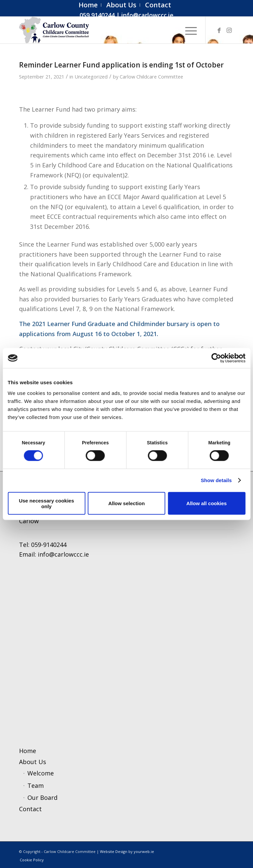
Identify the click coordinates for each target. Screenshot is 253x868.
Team (36, 785)
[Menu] (188, 30)
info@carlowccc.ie (147, 15)
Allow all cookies (207, 503)
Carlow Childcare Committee (151, 77)
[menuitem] (88, 5)
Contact (30, 809)
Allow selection (126, 503)
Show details (216, 480)
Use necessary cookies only (46, 503)
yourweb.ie (144, 851)
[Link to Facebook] (219, 30)
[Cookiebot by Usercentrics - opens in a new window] (216, 358)
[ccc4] (105, 30)
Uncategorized (91, 77)
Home (28, 751)
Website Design (114, 851)
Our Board (42, 798)
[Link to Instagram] (229, 30)
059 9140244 (97, 15)
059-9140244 (49, 545)
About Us (33, 762)
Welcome (41, 773)
